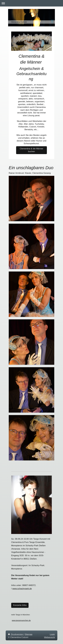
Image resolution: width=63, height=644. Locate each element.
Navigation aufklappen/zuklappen (31, 3)
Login (52, 634)
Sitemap (29, 634)
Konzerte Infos (20, 605)
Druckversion (16, 634)
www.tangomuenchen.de (21, 620)
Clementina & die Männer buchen (32, 150)
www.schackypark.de (22, 589)
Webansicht (49, 637)
